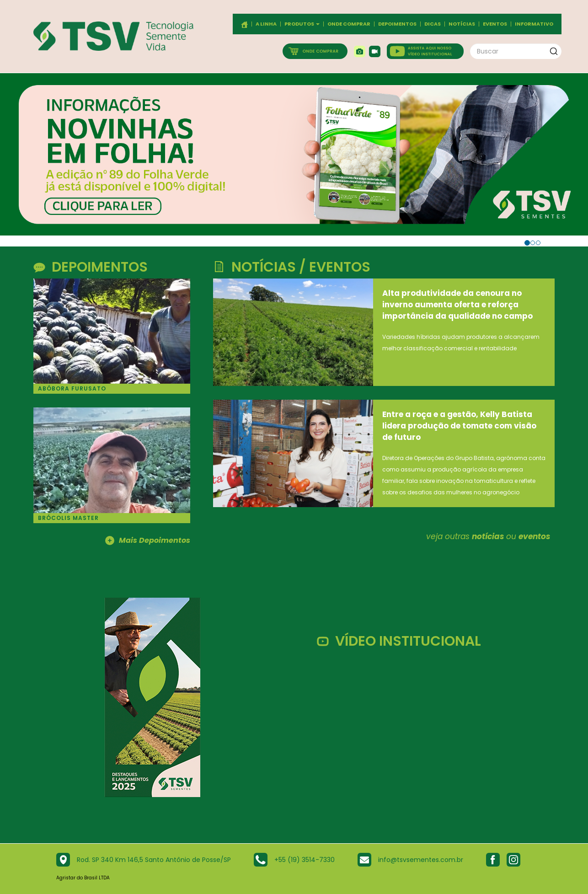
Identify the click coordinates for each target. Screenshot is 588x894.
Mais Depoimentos (148, 541)
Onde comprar (349, 24)
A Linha (266, 24)
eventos (534, 536)
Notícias (462, 24)
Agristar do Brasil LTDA (83, 878)
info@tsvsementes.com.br (421, 860)
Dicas (433, 24)
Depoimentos (397, 24)
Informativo (534, 24)
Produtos (302, 24)
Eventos (495, 24)
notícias (488, 536)
